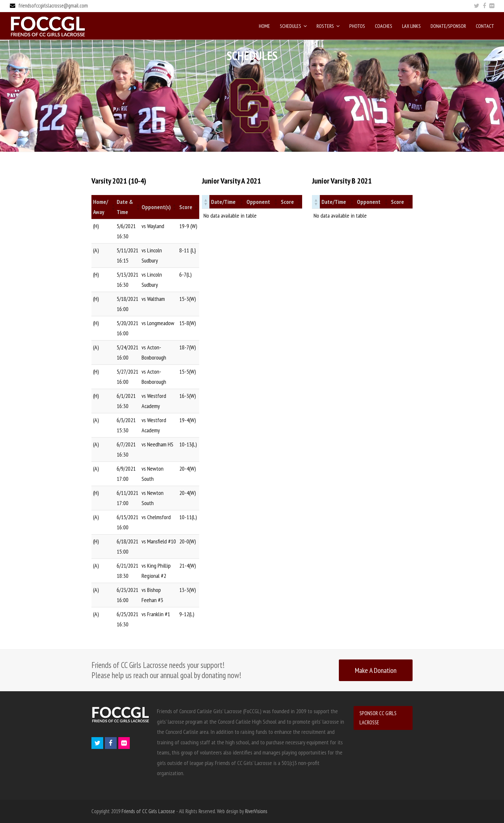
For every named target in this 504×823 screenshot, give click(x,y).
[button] (112, 207)
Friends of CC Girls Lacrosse (148, 811)
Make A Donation (376, 670)
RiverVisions (256, 811)
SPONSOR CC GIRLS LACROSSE (378, 718)
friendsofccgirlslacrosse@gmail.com (53, 6)
